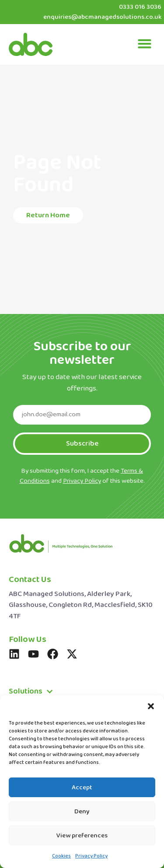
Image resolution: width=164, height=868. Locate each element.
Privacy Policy (91, 856)
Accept (82, 788)
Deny (82, 812)
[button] (151, 706)
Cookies (61, 856)
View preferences (82, 836)
